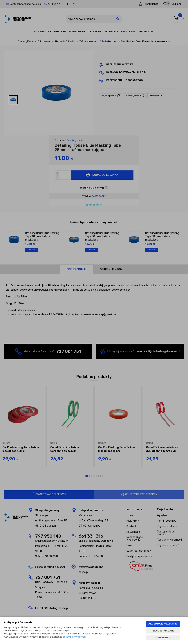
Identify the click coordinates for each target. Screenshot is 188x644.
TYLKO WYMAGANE (163, 631)
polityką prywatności (74, 637)
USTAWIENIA (163, 637)
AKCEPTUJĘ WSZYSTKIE (163, 624)
